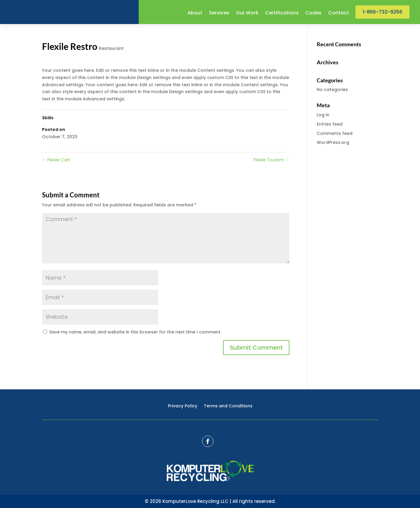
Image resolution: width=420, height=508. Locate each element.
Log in (323, 115)
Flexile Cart (56, 160)
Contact (338, 14)
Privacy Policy (183, 406)
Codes (313, 14)
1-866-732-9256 (382, 12)
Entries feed (330, 124)
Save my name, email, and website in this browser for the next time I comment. (135, 332)
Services (219, 14)
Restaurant (111, 48)
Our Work (247, 14)
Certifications (282, 14)
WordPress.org (333, 142)
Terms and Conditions (228, 406)
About (195, 14)
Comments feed (335, 133)
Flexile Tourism (271, 160)
